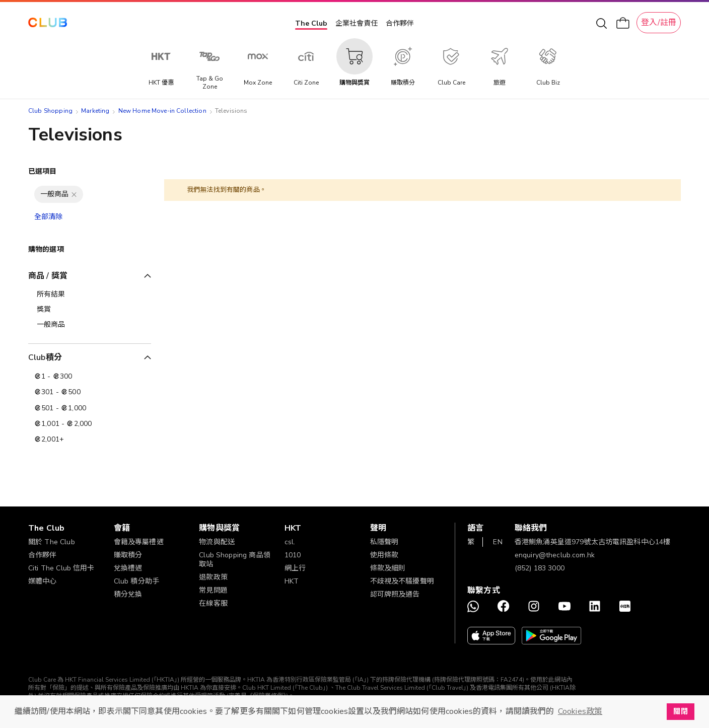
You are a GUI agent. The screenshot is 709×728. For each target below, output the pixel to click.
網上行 (295, 568)
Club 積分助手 (136, 581)
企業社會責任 (357, 23)
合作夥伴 (400, 23)
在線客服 (213, 603)
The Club (311, 23)
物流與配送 (217, 542)
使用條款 (384, 555)
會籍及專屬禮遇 (139, 542)
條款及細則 (388, 568)
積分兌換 (128, 594)
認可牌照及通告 (395, 594)
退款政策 (213, 577)
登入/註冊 (659, 23)
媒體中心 (43, 581)
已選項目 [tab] (43, 171)
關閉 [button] (680, 711)
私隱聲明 (384, 542)
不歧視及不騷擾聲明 (402, 581)
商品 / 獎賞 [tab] (48, 276)
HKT (292, 581)
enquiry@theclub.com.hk (555, 555)
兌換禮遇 (128, 568)
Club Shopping (50, 111)
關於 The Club (52, 542)
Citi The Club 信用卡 (61, 568)
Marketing (95, 111)
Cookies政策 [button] (580, 711)
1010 (293, 555)
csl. (290, 542)
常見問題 (213, 590)
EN (498, 542)
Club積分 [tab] (45, 357)
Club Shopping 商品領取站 (235, 560)
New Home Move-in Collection (162, 111)
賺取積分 (128, 555)
